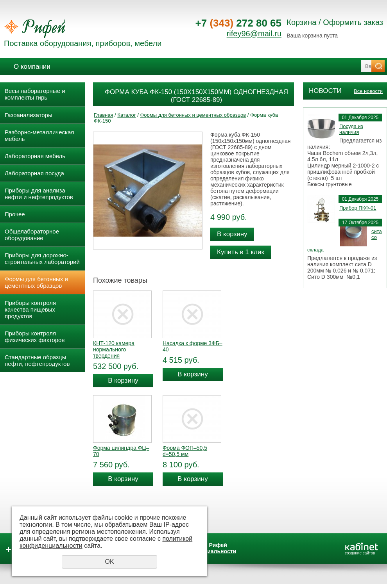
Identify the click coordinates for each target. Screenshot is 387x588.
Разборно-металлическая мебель (39, 135)
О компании (32, 67)
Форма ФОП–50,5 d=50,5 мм (185, 451)
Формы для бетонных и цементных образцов (36, 282)
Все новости (368, 91)
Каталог (126, 115)
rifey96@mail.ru (254, 34)
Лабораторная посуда (34, 173)
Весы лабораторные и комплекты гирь (35, 94)
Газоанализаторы (29, 115)
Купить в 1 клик (241, 252)
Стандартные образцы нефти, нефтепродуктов (37, 360)
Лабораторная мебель (35, 156)
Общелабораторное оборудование (32, 235)
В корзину (232, 234)
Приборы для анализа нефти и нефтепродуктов (39, 194)
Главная (103, 115)
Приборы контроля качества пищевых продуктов (30, 309)
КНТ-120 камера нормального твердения (114, 349)
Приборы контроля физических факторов (35, 337)
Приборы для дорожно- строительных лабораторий (42, 258)
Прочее (15, 214)
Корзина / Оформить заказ (335, 22)
